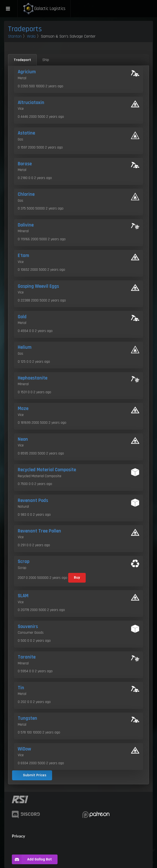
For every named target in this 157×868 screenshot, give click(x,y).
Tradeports (25, 29)
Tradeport (22, 60)
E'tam (23, 256)
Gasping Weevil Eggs (38, 286)
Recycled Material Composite (47, 470)
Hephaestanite (33, 378)
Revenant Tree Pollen (39, 531)
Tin (21, 688)
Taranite (27, 657)
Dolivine (26, 225)
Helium (25, 347)
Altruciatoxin (31, 103)
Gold (22, 317)
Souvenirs (28, 627)
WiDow (24, 749)
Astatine (26, 133)
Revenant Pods (33, 501)
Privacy (18, 836)
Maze (23, 409)
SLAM (23, 596)
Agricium (27, 72)
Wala (31, 36)
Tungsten (27, 718)
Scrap (24, 562)
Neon (23, 439)
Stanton (15, 36)
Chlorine (26, 194)
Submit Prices (35, 775)
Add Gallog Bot (32, 859)
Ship (46, 60)
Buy (77, 578)
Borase (25, 164)
